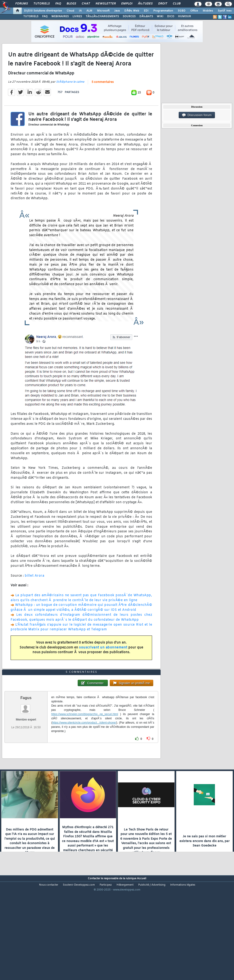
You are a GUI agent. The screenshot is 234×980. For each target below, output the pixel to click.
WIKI (160, 16)
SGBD (182, 11)
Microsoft (103, 11)
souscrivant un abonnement (103, 661)
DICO (171, 16)
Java (117, 11)
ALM (89, 11)
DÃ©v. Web (132, 11)
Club (177, 4)
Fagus (26, 739)
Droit (163, 4)
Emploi (127, 4)
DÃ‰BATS (146, 16)
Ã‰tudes (145, 4)
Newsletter (106, 4)
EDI (146, 11)
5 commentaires (103, 96)
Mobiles (208, 11)
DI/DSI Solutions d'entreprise (43, 11)
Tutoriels (42, 4)
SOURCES (129, 16)
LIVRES (77, 16)
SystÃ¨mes (225, 11)
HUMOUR (184, 16)
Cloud (70, 11)
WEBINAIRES (60, 16)
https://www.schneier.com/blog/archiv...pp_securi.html (85, 756)
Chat (86, 4)
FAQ (58, 4)
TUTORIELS (31, 16)
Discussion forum (197, 115)
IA (80, 11)
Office (194, 11)
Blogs (71, 4)
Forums (22, 4)
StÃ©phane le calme (70, 96)
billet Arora (34, 589)
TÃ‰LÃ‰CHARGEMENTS (102, 16)
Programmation (163, 11)
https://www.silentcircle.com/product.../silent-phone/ (84, 764)
